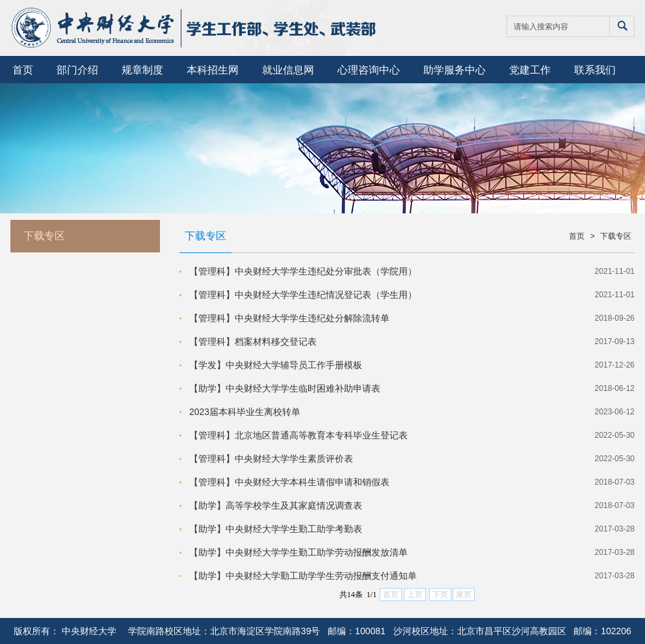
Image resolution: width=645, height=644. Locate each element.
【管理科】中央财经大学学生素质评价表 (271, 459)
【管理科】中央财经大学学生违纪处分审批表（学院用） (303, 271)
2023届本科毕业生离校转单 (245, 412)
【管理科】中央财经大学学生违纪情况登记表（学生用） (303, 295)
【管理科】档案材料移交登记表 (253, 342)
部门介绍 (77, 70)
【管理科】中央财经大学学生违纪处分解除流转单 (289, 318)
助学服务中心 (454, 70)
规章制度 (142, 70)
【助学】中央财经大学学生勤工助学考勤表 (276, 529)
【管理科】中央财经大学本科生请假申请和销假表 (289, 482)
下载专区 (616, 236)
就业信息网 (288, 70)
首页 (23, 70)
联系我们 (595, 70)
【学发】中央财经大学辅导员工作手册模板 (276, 365)
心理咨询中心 (369, 70)
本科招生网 (213, 70)
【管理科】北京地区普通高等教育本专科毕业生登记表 (298, 435)
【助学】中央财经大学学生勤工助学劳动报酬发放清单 (298, 552)
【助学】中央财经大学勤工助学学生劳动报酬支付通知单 (303, 576)
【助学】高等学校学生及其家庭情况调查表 (276, 505)
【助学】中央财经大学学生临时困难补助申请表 (285, 388)
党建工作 (530, 70)
